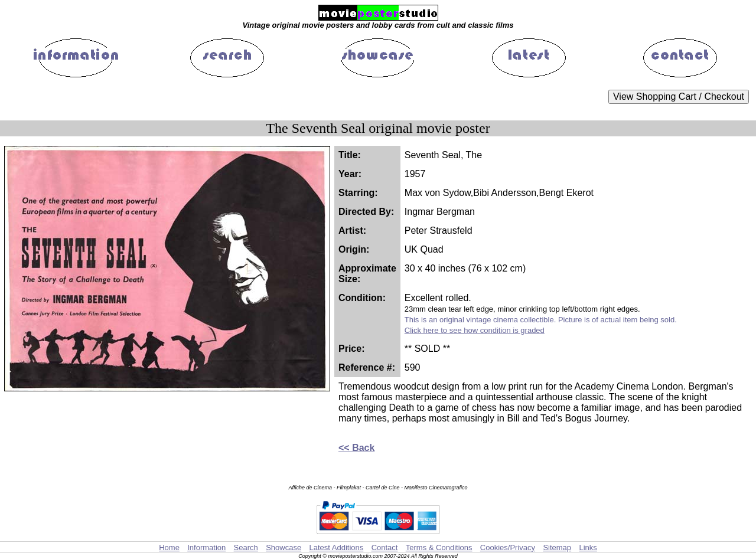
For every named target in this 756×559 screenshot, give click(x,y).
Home (169, 547)
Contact (385, 547)
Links (588, 547)
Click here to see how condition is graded (475, 330)
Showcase (283, 547)
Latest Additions (336, 547)
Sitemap (557, 547)
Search (246, 547)
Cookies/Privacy (508, 547)
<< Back (356, 448)
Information (206, 547)
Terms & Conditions (439, 547)
